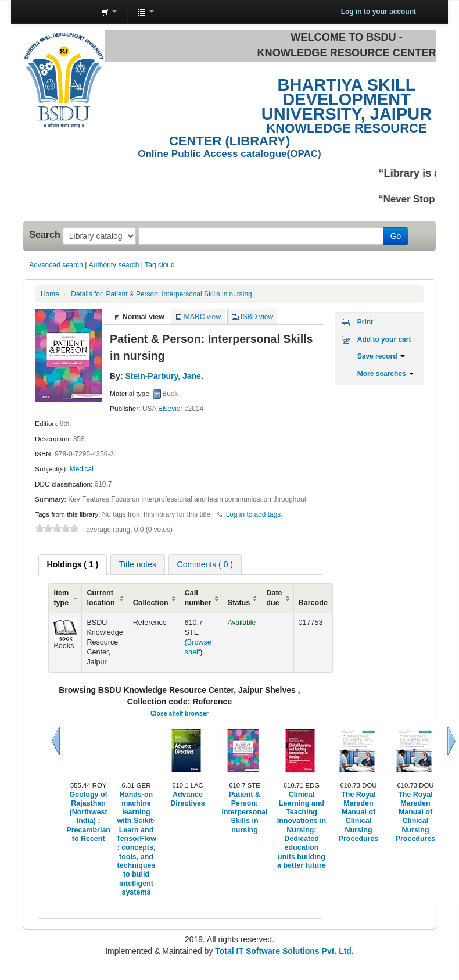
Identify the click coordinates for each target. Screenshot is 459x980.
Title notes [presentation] (138, 564)
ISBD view (257, 317)
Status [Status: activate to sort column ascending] (239, 603)
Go (396, 236)
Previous (56, 741)
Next (451, 741)
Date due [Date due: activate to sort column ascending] (274, 598)
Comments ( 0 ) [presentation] (205, 564)
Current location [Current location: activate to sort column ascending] (101, 598)
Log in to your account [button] (379, 12)
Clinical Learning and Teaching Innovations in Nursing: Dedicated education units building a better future (302, 830)
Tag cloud (159, 265)
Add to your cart (384, 339)
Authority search (114, 265)
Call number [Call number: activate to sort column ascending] (198, 598)
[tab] (73, 564)
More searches (386, 374)
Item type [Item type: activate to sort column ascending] (61, 598)
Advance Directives (188, 799)
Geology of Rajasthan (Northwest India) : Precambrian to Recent (88, 817)
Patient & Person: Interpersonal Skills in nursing (161, 294)
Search (45, 234)
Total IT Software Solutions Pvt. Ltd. (283, 951)
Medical (82, 469)
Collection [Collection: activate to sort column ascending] (151, 603)
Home (50, 294)
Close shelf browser (180, 713)
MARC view (203, 317)
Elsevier (170, 409)
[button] (109, 12)
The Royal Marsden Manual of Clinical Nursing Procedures (359, 817)
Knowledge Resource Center (63, 12)
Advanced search (56, 265)
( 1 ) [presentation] (73, 564)
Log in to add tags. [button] (254, 514)
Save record (381, 356)
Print (365, 322)
